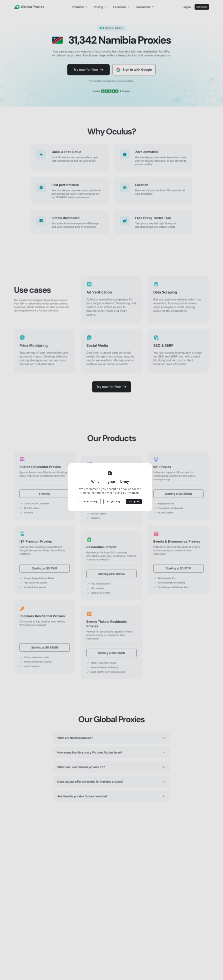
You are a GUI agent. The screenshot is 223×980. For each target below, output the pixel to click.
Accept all (134, 501)
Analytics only (113, 501)
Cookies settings (90, 501)
